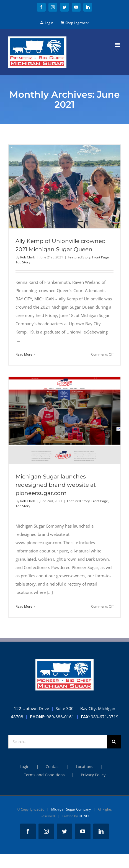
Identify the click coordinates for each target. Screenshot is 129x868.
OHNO (84, 816)
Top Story (23, 262)
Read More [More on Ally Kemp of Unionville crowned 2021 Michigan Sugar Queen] (24, 354)
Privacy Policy (93, 775)
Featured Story (79, 257)
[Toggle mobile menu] (118, 45)
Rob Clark (28, 257)
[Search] (114, 742)
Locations (85, 767)
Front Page (100, 257)
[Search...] (58, 742)
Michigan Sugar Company (71, 809)
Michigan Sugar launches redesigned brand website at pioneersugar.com (56, 485)
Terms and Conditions (44, 775)
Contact (53, 767)
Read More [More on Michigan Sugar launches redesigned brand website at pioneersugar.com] (24, 606)
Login (25, 767)
